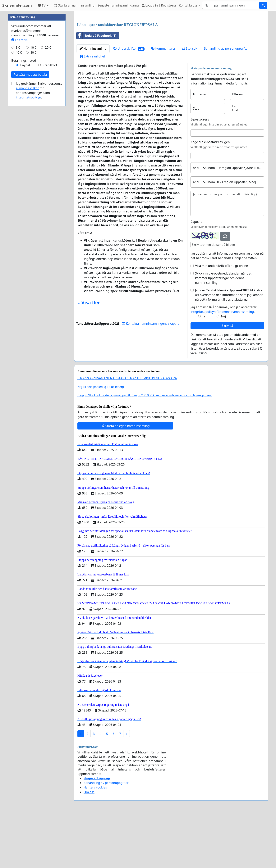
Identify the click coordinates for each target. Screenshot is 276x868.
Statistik (190, 102)
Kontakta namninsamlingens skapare (151, 377)
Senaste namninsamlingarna (118, 5)
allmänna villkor (27, 203)
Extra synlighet (92, 110)
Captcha (196, 275)
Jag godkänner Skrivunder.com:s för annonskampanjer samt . (39, 205)
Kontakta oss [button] (189, 5)
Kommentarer (163, 102)
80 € (33, 167)
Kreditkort (50, 180)
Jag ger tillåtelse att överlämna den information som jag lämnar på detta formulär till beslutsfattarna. (229, 348)
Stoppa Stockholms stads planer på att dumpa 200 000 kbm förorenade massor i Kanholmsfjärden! (145, 449)
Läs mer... (20, 155)
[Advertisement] (171, 44)
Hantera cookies (95, 841)
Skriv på (227, 379)
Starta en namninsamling (74, 5)
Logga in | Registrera (159, 5)
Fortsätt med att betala (30, 189)
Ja (204, 370)
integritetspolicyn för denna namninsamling (222, 365)
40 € (19, 167)
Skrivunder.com (17, 5)
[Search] (231, 5)
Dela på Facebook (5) (96, 89)
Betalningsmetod (24, 175)
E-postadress (200, 173)
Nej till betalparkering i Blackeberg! (101, 441)
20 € (48, 162)
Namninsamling (93, 102)
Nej (223, 370)
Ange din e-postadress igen (210, 196)
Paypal (25, 180)
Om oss (89, 846)
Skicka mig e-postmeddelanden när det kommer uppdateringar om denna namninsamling (223, 332)
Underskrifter (129, 102)
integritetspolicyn (28, 212)
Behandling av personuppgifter (226, 102)
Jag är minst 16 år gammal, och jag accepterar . (224, 363)
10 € (33, 162)
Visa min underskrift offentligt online (221, 319)
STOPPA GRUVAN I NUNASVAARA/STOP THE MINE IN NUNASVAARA (127, 432)
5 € (18, 162)
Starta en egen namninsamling (125, 479)
